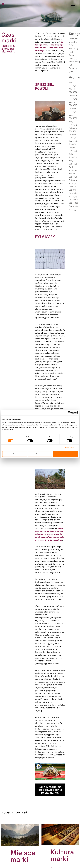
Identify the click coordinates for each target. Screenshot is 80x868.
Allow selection (40, 454)
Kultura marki (62, 855)
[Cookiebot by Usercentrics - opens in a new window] (69, 413)
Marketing (8, 51)
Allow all (65, 454)
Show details (70, 448)
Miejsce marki (23, 856)
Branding (8, 49)
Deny (15, 454)
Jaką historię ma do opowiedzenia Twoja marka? (50, 790)
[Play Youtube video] (50, 771)
